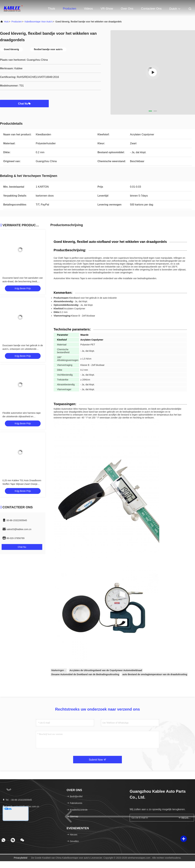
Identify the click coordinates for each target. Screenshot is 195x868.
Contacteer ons (151, 9)
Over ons (127, 9)
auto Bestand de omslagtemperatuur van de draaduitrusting (155, 674)
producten (17, 22)
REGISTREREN (185, 818)
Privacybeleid (21, 858)
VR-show (107, 9)
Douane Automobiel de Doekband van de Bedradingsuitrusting (85, 674)
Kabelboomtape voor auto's (39, 22)
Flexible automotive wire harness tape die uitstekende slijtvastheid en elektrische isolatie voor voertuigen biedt (23, 416)
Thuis (52, 9)
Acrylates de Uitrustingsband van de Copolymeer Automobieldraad (106, 670)
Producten (70, 9)
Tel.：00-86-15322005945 (17, 800)
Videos (88, 9)
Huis (6, 22)
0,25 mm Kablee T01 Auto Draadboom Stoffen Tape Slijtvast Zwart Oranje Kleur (22, 484)
